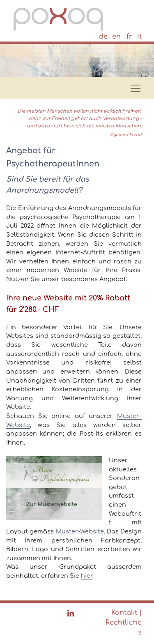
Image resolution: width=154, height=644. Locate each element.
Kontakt (124, 613)
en (116, 37)
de (103, 37)
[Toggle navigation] (133, 86)
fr (129, 37)
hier (87, 576)
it (139, 37)
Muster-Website (80, 531)
